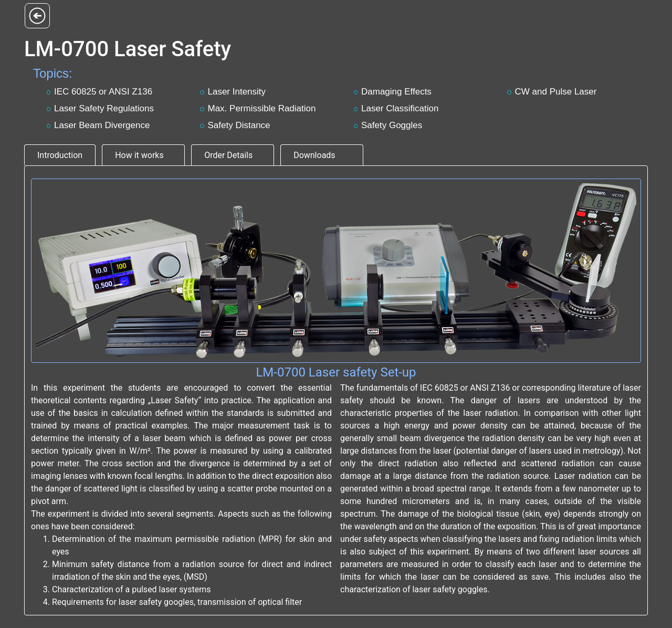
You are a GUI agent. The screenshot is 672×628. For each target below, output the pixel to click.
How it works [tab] (139, 155)
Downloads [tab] (314, 155)
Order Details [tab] (228, 155)
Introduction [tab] (60, 155)
